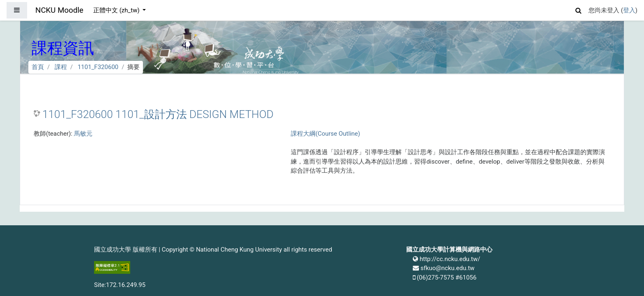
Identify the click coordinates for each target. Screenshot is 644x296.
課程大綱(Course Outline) (325, 134)
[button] (579, 9)
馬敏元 (83, 134)
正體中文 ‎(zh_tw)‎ (117, 10)
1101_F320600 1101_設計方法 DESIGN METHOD (158, 114)
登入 (629, 10)
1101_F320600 (98, 67)
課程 (61, 67)
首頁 (38, 67)
